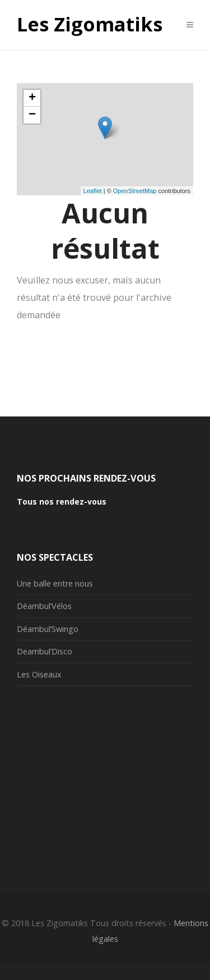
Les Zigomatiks (90, 25)
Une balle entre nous (55, 583)
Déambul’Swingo (48, 629)
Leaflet (93, 191)
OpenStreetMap (135, 191)
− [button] (32, 115)
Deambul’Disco (45, 651)
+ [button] (32, 98)
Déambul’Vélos (44, 606)
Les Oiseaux (39, 674)
